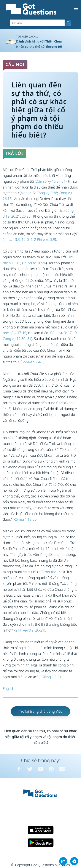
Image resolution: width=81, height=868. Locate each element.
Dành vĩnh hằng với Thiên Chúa (39, 41)
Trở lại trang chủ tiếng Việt (41, 711)
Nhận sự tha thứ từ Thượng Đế (39, 47)
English (8, 689)
